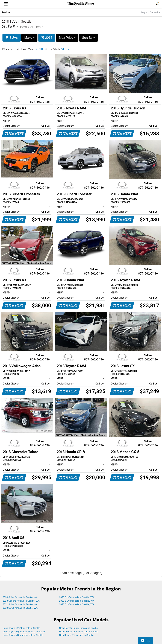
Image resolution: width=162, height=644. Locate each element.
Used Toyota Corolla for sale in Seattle (79, 632)
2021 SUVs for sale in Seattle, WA (20, 604)
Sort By (89, 38)
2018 (47, 38)
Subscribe (155, 12)
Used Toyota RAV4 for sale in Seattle (21, 628)
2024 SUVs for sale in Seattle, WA (20, 597)
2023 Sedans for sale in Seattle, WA (21, 601)
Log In (144, 12)
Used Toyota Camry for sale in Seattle (78, 628)
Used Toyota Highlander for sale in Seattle (24, 632)
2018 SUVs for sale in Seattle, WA (20, 608)
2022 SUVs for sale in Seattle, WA (77, 601)
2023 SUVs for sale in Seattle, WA (77, 597)
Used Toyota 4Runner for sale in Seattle (23, 635)
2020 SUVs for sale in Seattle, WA (77, 604)
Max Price (67, 38)
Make (29, 38)
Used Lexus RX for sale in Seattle (76, 635)
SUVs (12, 38)
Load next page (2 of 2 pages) (81, 573)
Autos (6, 12)
